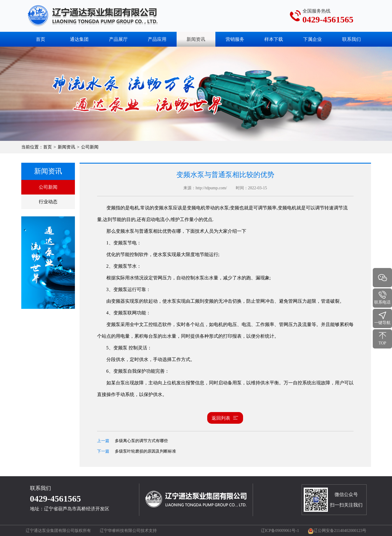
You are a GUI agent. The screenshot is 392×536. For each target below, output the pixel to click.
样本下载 (274, 39)
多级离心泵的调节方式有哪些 (141, 441)
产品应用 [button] (157, 39)
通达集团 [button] (79, 39)
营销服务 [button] (235, 39)
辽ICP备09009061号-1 (280, 531)
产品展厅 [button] (118, 39)
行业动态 (48, 202)
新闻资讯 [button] (196, 39)
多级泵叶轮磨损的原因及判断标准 (145, 451)
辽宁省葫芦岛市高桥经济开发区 (77, 509)
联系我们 (351, 39)
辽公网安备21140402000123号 (337, 531)
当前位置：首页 (37, 147)
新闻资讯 (66, 147)
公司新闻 (48, 187)
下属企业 (312, 39)
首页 (41, 39)
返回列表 (225, 418)
